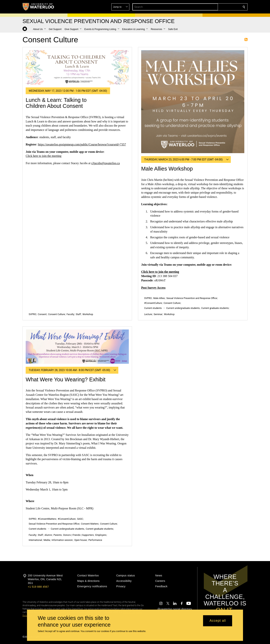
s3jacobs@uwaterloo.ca (106, 163)
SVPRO (32, 314)
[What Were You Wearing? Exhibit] (77, 347)
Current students (153, 308)
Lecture (148, 314)
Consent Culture (57, 314)
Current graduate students (215, 308)
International (35, 540)
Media (47, 540)
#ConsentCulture (153, 303)
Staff (78, 314)
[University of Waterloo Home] (38, 7)
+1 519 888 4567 (38, 587)
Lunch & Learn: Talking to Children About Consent (56, 103)
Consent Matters (90, 524)
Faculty (70, 314)
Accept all (218, 621)
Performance (95, 540)
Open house (81, 540)
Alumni (48, 535)
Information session (62, 540)
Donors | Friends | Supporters (78, 535)
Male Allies (159, 298)
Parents (57, 535)
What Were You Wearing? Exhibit (66, 379)
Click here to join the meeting (44, 156)
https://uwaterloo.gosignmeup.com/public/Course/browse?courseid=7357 (82, 144)
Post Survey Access (153, 288)
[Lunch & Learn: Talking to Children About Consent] (77, 67)
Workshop (88, 314)
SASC (80, 519)
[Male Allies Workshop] (193, 102)
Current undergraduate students (183, 308)
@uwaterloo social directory (175, 609)
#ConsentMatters (47, 519)
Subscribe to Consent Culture (246, 40)
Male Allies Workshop (167, 169)
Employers (101, 535)
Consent (42, 314)
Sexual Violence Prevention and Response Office (192, 298)
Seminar (158, 314)
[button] (217, 7)
